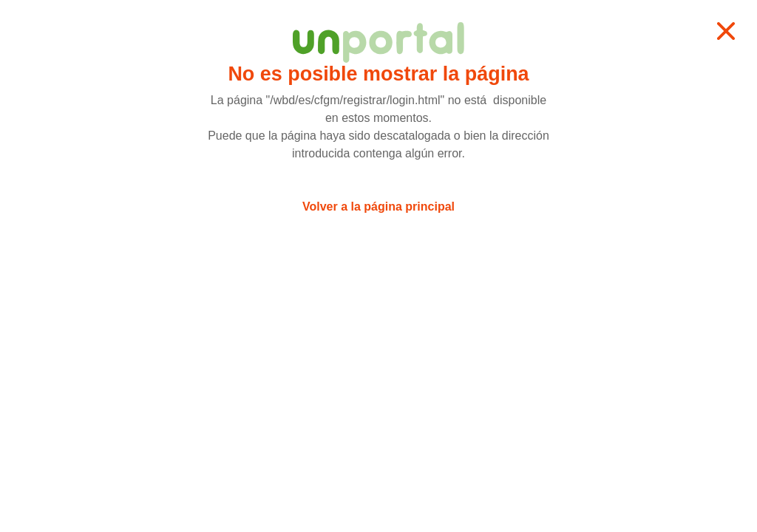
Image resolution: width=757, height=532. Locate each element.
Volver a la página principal (378, 207)
